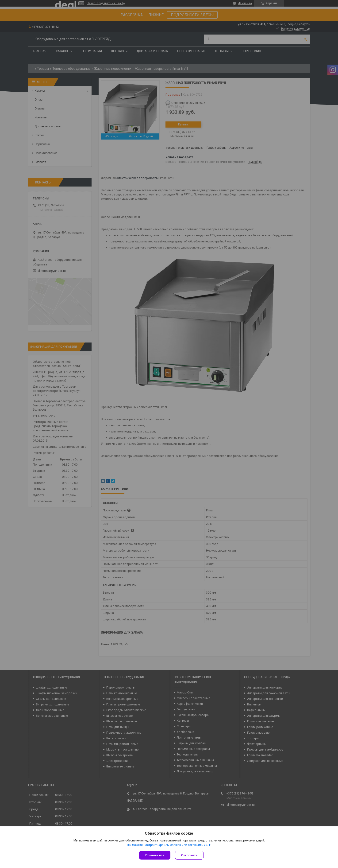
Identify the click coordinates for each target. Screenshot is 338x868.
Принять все (155, 855)
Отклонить (189, 855)
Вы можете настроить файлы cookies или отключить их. (167, 845)
